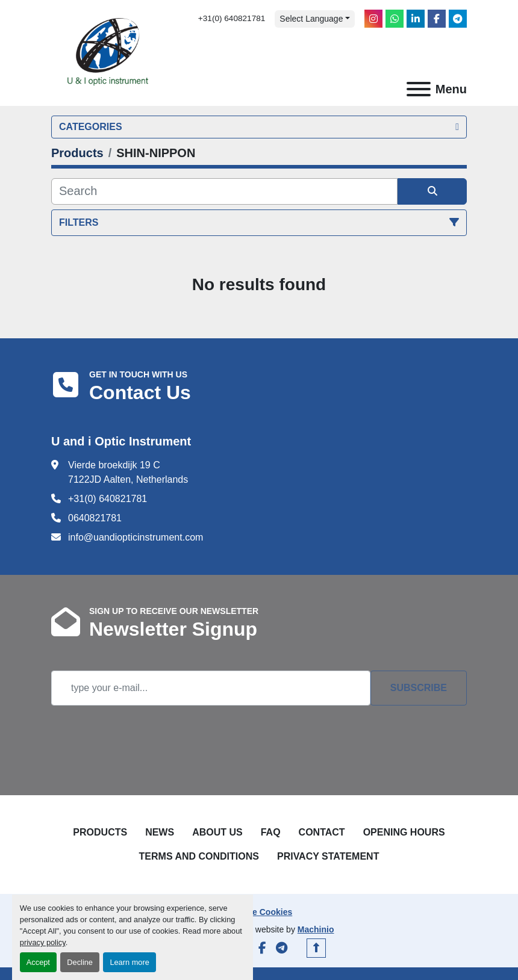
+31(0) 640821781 (232, 18)
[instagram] (373, 19)
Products (100, 832)
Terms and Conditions (199, 856)
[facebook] (437, 19)
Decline (80, 962)
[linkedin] (416, 19)
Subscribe (419, 688)
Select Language (311, 19)
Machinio (316, 929)
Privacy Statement (328, 856)
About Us (217, 832)
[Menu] (419, 89)
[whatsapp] (395, 19)
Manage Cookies (259, 912)
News (160, 832)
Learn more (129, 962)
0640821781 (95, 518)
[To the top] (316, 948)
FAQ (271, 832)
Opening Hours (404, 832)
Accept (38, 962)
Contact (322, 832)
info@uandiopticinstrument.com (136, 537)
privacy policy (43, 942)
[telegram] (458, 19)
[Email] (211, 688)
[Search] (224, 191)
